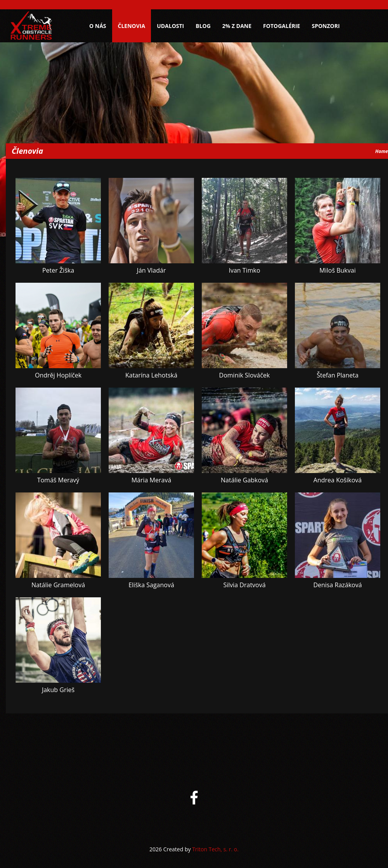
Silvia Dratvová (244, 585)
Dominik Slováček (245, 375)
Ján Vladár (152, 270)
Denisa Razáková (337, 585)
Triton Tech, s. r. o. (215, 849)
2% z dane (237, 26)
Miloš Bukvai (337, 270)
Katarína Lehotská (151, 375)
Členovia (132, 26)
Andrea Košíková (338, 480)
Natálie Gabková (244, 480)
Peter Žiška (58, 270)
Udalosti (170, 26)
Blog (203, 26)
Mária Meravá (152, 480)
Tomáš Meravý (58, 480)
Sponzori (326, 26)
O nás (98, 26)
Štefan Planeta (338, 375)
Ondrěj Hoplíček (58, 375)
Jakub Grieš (58, 690)
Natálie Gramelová (58, 585)
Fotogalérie (281, 26)
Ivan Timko (244, 270)
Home (382, 151)
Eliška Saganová (151, 585)
